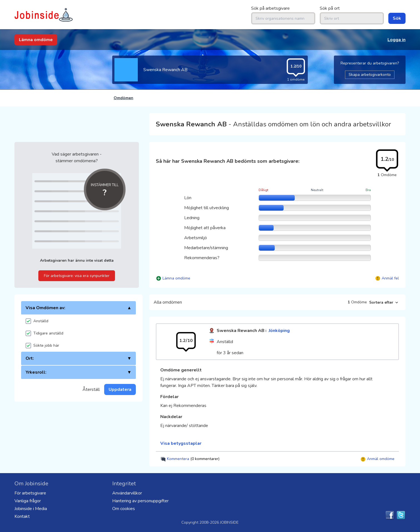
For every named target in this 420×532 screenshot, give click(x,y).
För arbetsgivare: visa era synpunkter (77, 276)
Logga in (397, 40)
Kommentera (190, 459)
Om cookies (124, 509)
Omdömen (123, 98)
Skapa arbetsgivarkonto (370, 75)
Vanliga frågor (28, 501)
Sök (397, 18)
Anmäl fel (390, 278)
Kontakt (22, 516)
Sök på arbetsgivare (270, 8)
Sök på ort (330, 8)
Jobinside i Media (31, 509)
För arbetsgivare (30, 493)
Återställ (91, 389)
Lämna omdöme (36, 40)
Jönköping (279, 331)
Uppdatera (120, 389)
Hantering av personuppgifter (140, 501)
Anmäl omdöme (377, 459)
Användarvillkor (127, 493)
